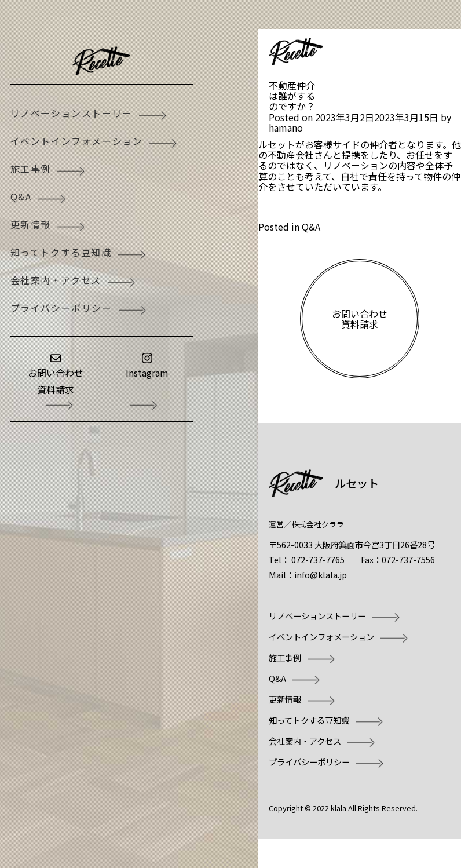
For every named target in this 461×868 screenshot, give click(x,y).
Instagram (147, 373)
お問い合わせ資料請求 (56, 381)
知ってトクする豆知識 (61, 252)
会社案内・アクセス (56, 280)
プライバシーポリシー (61, 308)
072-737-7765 (318, 559)
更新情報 (31, 224)
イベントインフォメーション (77, 141)
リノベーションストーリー (72, 113)
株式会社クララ (318, 524)
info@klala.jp (321, 575)
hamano (286, 127)
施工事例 (31, 169)
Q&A (21, 196)
